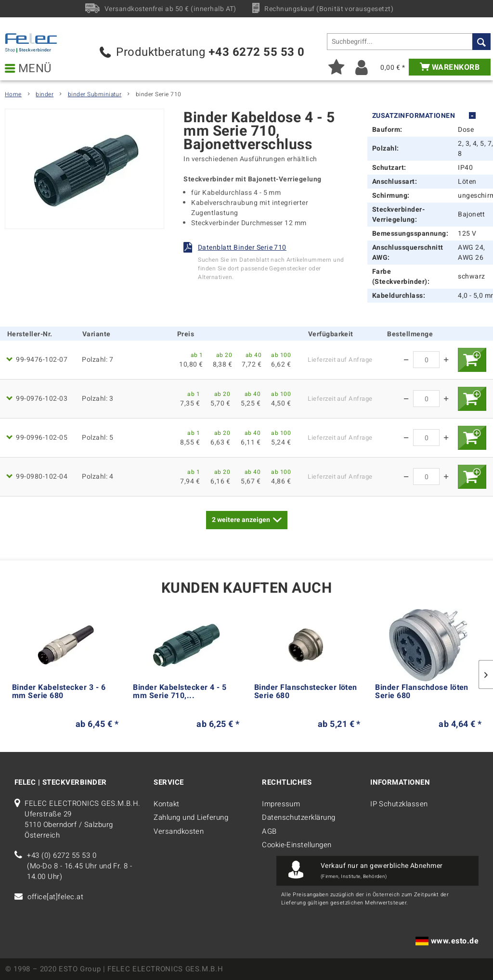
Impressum (281, 804)
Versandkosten (179, 831)
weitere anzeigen (247, 519)
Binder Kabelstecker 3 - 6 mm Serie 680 (59, 693)
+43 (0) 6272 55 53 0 (62, 855)
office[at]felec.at (55, 897)
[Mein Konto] (362, 67)
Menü (28, 69)
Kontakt (166, 804)
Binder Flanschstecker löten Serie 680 (306, 693)
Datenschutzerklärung (299, 817)
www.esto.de (455, 941)
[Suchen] (481, 42)
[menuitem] (409, 42)
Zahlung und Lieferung (191, 817)
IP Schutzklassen (399, 804)
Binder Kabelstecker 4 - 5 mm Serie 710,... (180, 693)
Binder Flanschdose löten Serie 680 (422, 693)
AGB (269, 831)
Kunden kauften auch (246, 588)
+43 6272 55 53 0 (257, 52)
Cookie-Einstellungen (297, 845)
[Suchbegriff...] (409, 42)
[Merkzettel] (336, 67)
